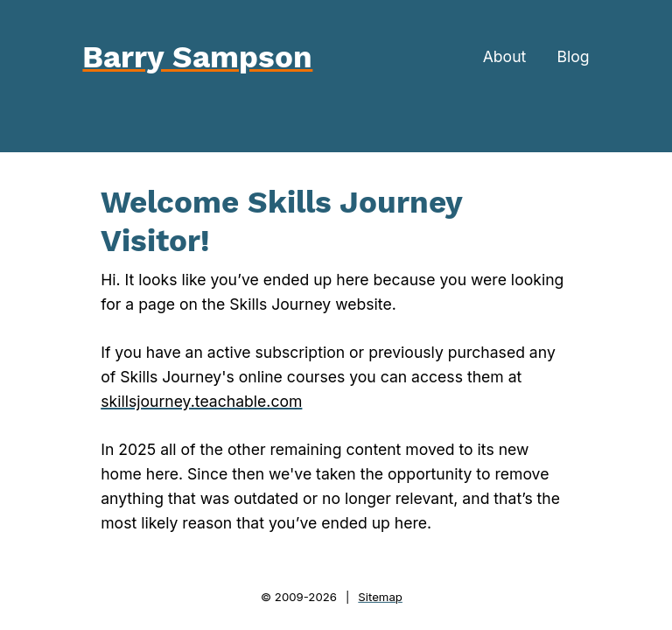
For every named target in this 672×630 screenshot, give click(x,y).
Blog (573, 56)
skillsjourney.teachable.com (201, 401)
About (505, 56)
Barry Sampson (197, 57)
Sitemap (380, 597)
